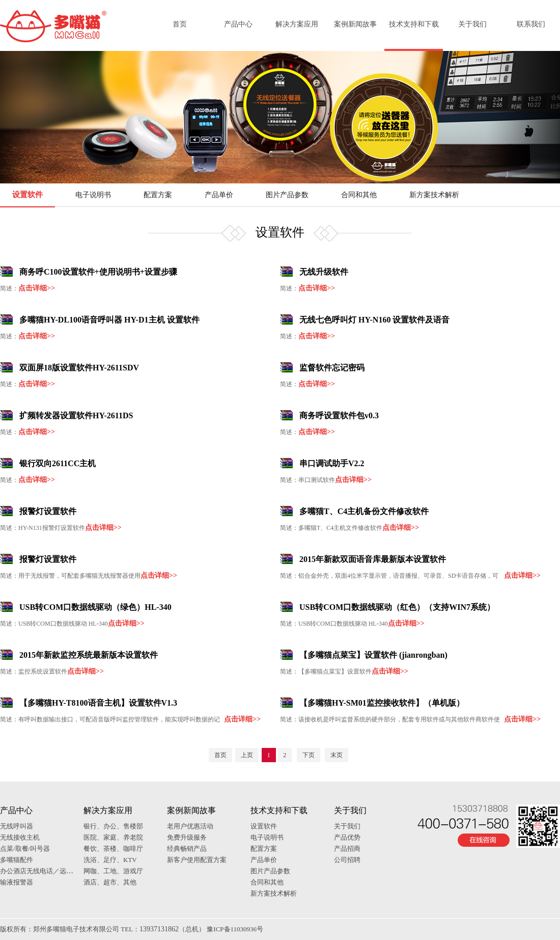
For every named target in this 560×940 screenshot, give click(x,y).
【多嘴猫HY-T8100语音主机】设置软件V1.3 (98, 703)
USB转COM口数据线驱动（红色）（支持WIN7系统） (397, 607)
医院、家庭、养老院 (113, 837)
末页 (337, 755)
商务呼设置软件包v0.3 (339, 415)
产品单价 (219, 195)
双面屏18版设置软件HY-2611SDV (79, 368)
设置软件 (27, 195)
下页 (309, 755)
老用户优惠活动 (190, 826)
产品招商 (347, 849)
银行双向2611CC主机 (58, 463)
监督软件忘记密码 (332, 368)
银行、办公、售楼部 (113, 826)
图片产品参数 (287, 195)
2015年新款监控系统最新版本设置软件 (89, 655)
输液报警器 (17, 882)
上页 (247, 755)
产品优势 (347, 837)
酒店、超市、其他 (110, 882)
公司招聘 (347, 860)
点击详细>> (37, 288)
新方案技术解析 (434, 195)
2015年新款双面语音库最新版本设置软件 (373, 559)
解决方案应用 (297, 24)
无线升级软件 (324, 272)
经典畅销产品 (187, 849)
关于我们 (472, 24)
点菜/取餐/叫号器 (25, 849)
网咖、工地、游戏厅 (113, 871)
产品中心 (238, 24)
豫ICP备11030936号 (235, 929)
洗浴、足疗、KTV (110, 860)
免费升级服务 (187, 837)
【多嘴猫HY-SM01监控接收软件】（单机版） (382, 703)
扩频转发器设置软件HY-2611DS (76, 415)
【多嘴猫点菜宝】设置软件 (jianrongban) (373, 655)
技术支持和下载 (414, 24)
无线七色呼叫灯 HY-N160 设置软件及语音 (374, 320)
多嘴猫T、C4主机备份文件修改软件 (364, 511)
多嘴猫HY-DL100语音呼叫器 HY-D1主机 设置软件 (109, 320)
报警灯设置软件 (48, 511)
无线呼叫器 (17, 826)
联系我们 (531, 24)
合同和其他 (359, 195)
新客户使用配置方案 (197, 860)
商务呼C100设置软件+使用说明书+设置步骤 (98, 272)
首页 (180, 24)
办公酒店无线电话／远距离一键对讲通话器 (63, 871)
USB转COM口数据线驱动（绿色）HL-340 (95, 607)
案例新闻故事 (355, 24)
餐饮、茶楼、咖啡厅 (113, 849)
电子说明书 (93, 195)
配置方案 (158, 195)
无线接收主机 (20, 837)
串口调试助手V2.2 (332, 463)
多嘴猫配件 (17, 860)
